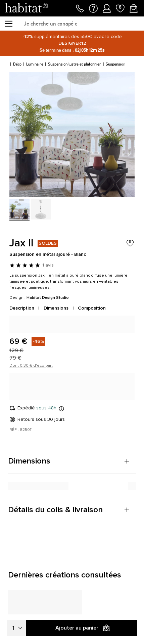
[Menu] (8, 24)
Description (22, 308)
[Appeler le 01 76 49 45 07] (80, 8)
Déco (17, 64)
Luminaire (35, 64)
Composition (92, 308)
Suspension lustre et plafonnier (75, 64)
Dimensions (56, 308)
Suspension (115, 64)
